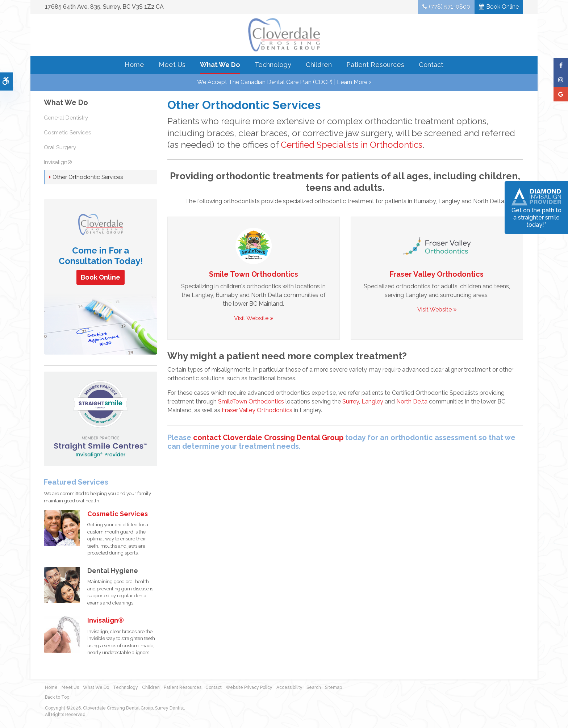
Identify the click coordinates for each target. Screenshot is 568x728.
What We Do (220, 65)
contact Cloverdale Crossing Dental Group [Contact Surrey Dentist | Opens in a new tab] (268, 438)
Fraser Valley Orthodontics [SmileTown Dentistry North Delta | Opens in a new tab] (437, 274)
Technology (273, 65)
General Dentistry (66, 118)
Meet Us (172, 65)
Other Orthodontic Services (88, 177)
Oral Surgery (60, 147)
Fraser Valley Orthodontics (257, 410)
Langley (372, 401)
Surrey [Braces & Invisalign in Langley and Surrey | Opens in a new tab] (351, 401)
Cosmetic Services (67, 133)
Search (314, 687)
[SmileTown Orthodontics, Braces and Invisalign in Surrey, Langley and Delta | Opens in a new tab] (254, 245)
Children (319, 65)
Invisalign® (58, 162)
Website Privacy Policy (249, 687)
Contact (431, 65)
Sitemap (333, 687)
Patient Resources (375, 65)
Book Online (502, 7)
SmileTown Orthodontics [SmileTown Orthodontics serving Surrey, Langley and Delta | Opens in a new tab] (251, 401)
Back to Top (57, 697)
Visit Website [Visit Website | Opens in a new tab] (251, 318)
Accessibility (289, 687)
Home (134, 65)
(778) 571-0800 (450, 7)
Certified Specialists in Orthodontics (352, 145)
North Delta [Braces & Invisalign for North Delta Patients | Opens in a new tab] (412, 401)
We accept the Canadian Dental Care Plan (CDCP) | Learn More (282, 82)
